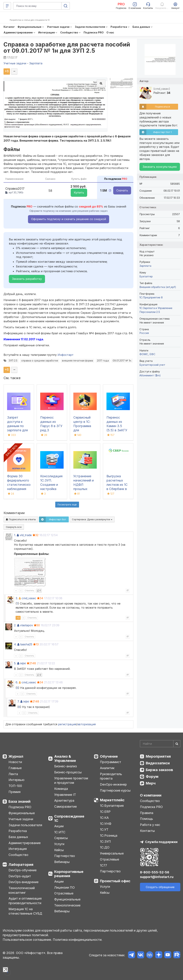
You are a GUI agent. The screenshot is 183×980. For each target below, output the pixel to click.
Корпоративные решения (69, 874)
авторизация (86, 724)
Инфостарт (66, 355)
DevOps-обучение (22, 870)
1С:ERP (105, 812)
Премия (15, 792)
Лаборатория (21, 865)
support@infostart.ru (157, 877)
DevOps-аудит (20, 876)
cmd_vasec (29, 598)
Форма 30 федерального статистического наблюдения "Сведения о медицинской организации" (20, 489)
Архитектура (64, 800)
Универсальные (112, 853)
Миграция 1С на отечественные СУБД (25, 911)
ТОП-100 (15, 786)
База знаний (19, 801)
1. (15, 535)
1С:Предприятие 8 (151, 297)
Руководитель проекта (111, 776)
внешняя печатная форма (78, 361)
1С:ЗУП (105, 842)
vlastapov (26, 625)
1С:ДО (105, 847)
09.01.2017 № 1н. (122, 361)
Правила (147, 813)
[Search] (160, 744)
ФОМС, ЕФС (147, 354)
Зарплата (145, 266)
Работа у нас (150, 825)
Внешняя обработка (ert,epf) (158, 287)
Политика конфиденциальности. (78, 940)
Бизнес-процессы (68, 772)
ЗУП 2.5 (13, 361)
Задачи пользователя (25, 825)
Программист (111, 762)
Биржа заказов (159, 770)
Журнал (16, 756)
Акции (59, 826)
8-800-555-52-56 (155, 872)
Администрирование (25, 843)
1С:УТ (104, 829)
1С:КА (104, 818)
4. (15, 644)
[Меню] (7, 6)
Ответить (29, 590)
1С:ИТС (60, 832)
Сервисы (61, 838)
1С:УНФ (106, 824)
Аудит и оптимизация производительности (25, 901)
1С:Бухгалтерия (112, 806)
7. (18, 701)
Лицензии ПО (64, 887)
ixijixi (23, 663)
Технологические (67, 905)
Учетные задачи (21, 819)
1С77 (103, 865)
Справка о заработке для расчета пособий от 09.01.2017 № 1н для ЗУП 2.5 (67, 48)
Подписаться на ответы (21, 519)
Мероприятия (158, 756)
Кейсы (59, 850)
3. (17, 598)
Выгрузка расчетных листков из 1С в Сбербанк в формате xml (117, 485)
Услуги (59, 844)
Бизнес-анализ (66, 766)
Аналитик (107, 768)
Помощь (147, 819)
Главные (15, 768)
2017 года (103, 361)
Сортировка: (92, 519)
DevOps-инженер (113, 784)
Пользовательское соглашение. (27, 940)
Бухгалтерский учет (152, 365)
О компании (151, 795)
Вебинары (62, 862)
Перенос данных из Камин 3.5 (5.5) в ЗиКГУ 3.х (117, 426)
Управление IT (65, 795)
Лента (13, 774)
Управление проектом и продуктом (71, 781)
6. (17, 682)
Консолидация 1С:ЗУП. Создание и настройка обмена (51, 485)
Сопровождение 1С (69, 818)
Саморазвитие (65, 807)
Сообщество (18, 855)
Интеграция (18, 849)
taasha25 (26, 644)
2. (15, 625)
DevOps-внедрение (23, 882)
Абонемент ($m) (150, 375)
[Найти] (177, 744)
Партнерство (65, 856)
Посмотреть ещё (67, 504)
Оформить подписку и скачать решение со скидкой (69, 219)
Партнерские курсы (115, 790)
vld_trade (26, 535)
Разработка (18, 831)
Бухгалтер (146, 276)
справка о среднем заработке (40, 361)
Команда (61, 789)
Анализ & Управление (65, 759)
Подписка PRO (20, 807)
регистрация (67, 724)
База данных (18, 837)
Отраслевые (64, 893)
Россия (144, 333)
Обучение (109, 756)
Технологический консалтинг (22, 890)
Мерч (151, 783)
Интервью (16, 780)
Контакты (147, 831)
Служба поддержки (161, 842)
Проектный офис (115, 881)
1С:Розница (109, 835)
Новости (15, 762)
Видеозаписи (158, 763)
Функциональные (22, 813)
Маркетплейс (112, 800)
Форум (152, 777)
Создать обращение (160, 887)
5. (15, 663)
